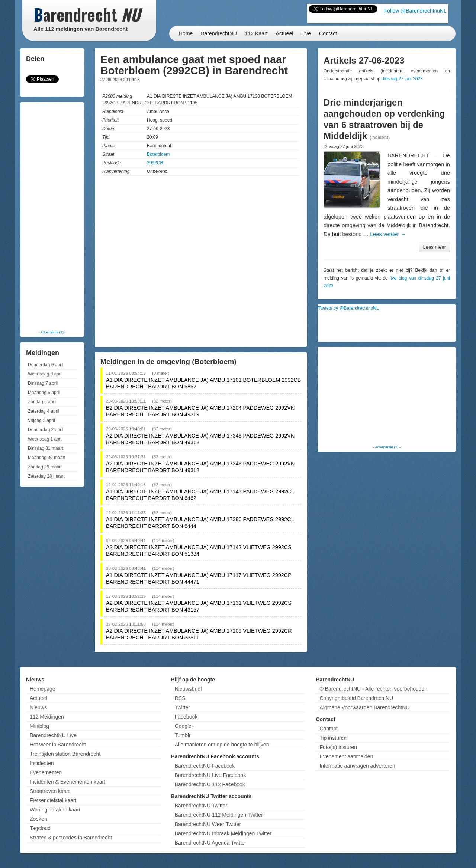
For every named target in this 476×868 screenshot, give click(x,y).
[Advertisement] (52, 216)
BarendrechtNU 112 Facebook (210, 784)
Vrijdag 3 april (41, 420)
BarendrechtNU (219, 33)
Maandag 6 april (44, 393)
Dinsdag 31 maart (46, 448)
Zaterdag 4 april (44, 411)
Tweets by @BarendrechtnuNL (348, 308)
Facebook (186, 717)
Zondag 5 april (42, 402)
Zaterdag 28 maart (46, 476)
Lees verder (388, 234)
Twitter (182, 707)
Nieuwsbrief (188, 689)
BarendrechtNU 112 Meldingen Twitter (219, 815)
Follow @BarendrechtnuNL (415, 11)
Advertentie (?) (52, 332)
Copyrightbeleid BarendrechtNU (356, 698)
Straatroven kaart (50, 791)
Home (186, 33)
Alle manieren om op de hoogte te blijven (222, 745)
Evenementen (46, 772)
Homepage (43, 689)
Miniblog (39, 726)
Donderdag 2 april (46, 430)
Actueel (285, 33)
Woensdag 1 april (45, 439)
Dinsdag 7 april (43, 383)
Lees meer (435, 247)
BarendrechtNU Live (53, 735)
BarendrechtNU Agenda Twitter (211, 843)
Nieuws (38, 707)
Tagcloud (40, 828)
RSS (180, 698)
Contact (328, 33)
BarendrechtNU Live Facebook (210, 775)
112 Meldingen (47, 717)
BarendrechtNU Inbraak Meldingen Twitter (223, 833)
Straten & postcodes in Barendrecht (71, 838)
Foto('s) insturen (338, 747)
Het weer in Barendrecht (58, 745)
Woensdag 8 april (45, 374)
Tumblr (183, 735)
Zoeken (38, 819)
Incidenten (42, 763)
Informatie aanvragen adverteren (357, 766)
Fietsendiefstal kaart (53, 800)
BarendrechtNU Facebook (205, 766)
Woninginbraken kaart (55, 810)
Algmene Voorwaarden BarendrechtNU (364, 707)
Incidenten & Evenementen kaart (67, 782)
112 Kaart (256, 33)
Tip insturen (333, 738)
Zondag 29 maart (45, 467)
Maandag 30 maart (47, 458)
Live (306, 33)
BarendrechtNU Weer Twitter (208, 824)
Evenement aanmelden (346, 756)
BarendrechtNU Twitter (201, 806)
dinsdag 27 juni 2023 (402, 79)
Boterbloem (158, 154)
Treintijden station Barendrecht (65, 754)
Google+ (185, 726)
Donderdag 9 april (46, 365)
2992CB (155, 163)
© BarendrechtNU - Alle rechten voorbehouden (373, 689)
